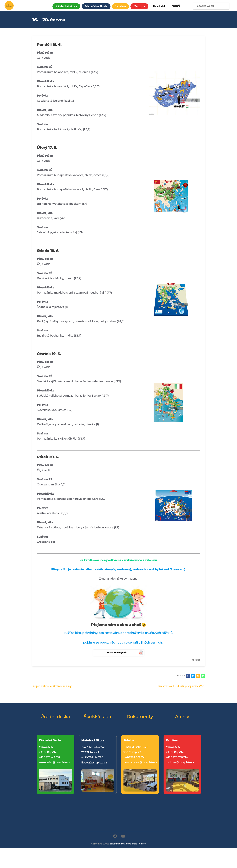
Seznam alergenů (117, 653)
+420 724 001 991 (134, 757)
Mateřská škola (96, 6)
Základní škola (66, 6)
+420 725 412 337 (50, 757)
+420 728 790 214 (177, 757)
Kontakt (159, 6)
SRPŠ (176, 6)
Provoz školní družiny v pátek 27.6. (181, 686)
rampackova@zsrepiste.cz (140, 762)
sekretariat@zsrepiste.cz (55, 762)
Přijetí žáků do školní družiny (52, 686)
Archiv (182, 717)
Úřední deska (55, 717)
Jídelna (120, 6)
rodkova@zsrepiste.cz (180, 762)
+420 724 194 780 (92, 757)
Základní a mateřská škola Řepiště (128, 844)
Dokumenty (140, 717)
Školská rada (97, 717)
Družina (139, 6)
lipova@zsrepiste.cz (94, 763)
